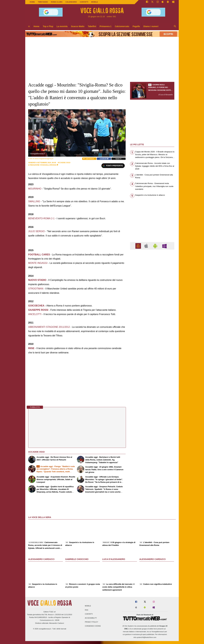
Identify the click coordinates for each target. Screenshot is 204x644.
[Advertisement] (152, 367)
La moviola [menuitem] (62, 26)
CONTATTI (84, 2)
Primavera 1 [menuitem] (106, 26)
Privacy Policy (92, 622)
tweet (119, 159)
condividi (104, 159)
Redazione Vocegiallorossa (43, 165)
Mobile (88, 606)
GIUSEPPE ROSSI (38, 310)
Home (32, 2)
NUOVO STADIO (37, 280)
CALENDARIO (71, 2)
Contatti (89, 614)
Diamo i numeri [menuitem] (151, 26)
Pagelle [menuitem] (136, 26)
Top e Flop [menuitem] (48, 26)
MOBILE (95, 2)
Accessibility (91, 618)
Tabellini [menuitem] (92, 26)
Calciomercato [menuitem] (122, 26)
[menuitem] (29, 27)
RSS (87, 610)
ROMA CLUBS (57, 2)
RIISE (31, 348)
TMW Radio (43, 2)
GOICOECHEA (36, 306)
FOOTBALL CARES (39, 255)
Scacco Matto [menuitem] (78, 26)
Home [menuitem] (37, 26)
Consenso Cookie (93, 626)
